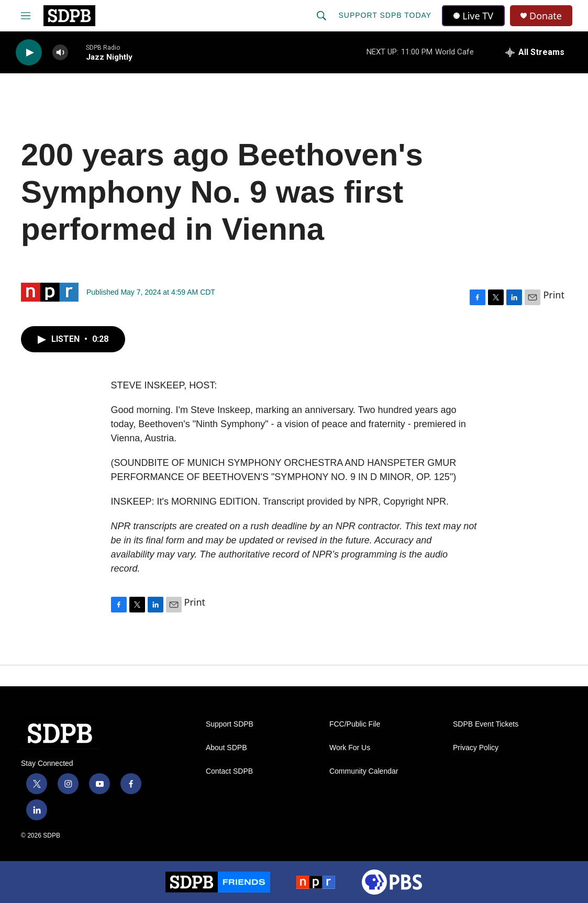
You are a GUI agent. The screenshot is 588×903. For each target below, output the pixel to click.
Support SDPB (230, 724)
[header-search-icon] (321, 16)
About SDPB (226, 748)
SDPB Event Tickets (486, 724)
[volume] (60, 53)
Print (554, 295)
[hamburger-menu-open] (26, 16)
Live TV (473, 16)
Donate (546, 16)
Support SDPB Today (385, 15)
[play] (29, 53)
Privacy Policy (476, 748)
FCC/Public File (355, 724)
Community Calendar (364, 771)
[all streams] (535, 52)
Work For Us (350, 748)
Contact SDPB (229, 771)
